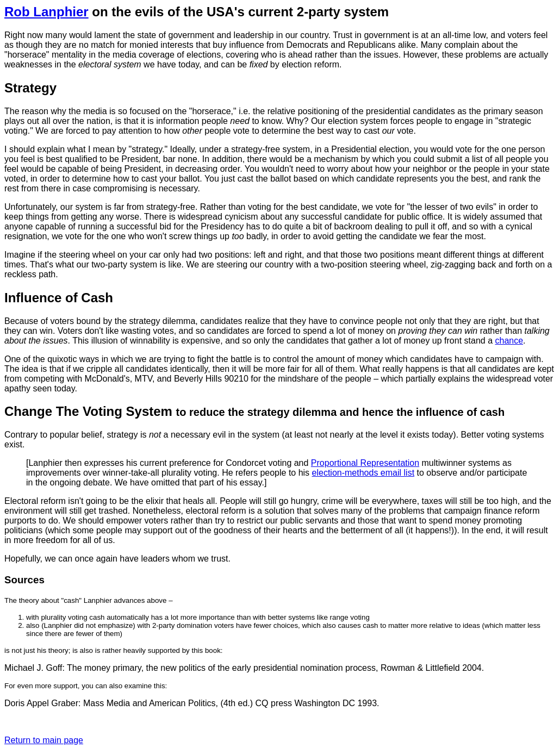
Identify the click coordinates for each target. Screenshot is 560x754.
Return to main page (44, 740)
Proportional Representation (365, 463)
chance (509, 341)
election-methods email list (363, 473)
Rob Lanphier (46, 12)
